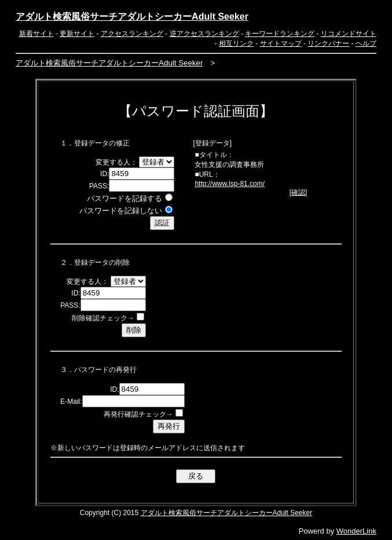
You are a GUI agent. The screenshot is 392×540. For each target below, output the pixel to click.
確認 (298, 192)
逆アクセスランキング (204, 34)
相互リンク (236, 43)
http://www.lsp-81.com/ (230, 184)
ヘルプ (366, 43)
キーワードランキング (280, 34)
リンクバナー (328, 43)
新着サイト (36, 34)
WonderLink (356, 531)
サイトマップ (281, 43)
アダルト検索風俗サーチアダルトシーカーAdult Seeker (132, 17)
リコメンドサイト (349, 34)
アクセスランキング (132, 34)
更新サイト (77, 34)
